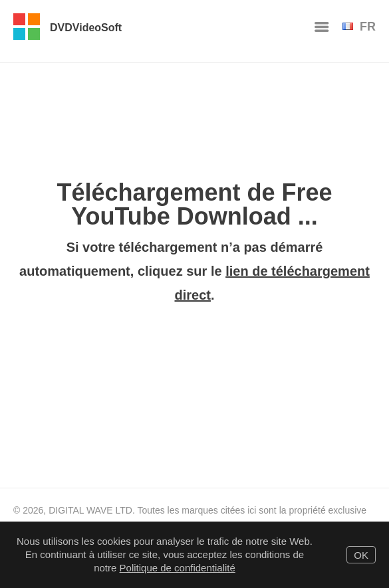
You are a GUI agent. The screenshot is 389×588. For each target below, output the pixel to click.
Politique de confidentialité (178, 568)
